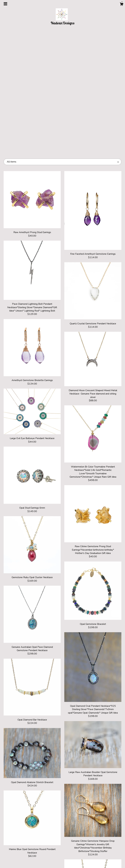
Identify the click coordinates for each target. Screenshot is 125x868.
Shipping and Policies (22, 857)
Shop (22, 847)
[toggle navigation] (5, 4)
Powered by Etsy (103, 857)
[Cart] (122, 5)
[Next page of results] (91, 818)
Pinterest (62, 852)
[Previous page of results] (35, 818)
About (22, 852)
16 (79, 818)
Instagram (62, 847)
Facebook (62, 857)
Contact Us (22, 862)
